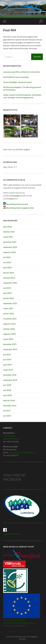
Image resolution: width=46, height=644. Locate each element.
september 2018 (10, 380)
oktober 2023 (9, 278)
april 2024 (7, 267)
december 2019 (10, 344)
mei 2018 (7, 390)
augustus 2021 (9, 324)
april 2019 (7, 365)
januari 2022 (9, 313)
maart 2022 (8, 308)
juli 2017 (7, 411)
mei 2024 (7, 262)
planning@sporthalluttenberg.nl (22, 452)
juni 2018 (7, 385)
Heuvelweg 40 (9, 436)
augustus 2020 (9, 334)
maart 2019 (8, 370)
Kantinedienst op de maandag (16, 77)
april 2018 (7, 395)
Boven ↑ (23, 639)
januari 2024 (9, 273)
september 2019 (10, 349)
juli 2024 (7, 257)
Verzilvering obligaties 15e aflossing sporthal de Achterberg (22, 88)
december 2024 (10, 242)
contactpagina (15, 196)
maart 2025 (8, 237)
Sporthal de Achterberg (25, 637)
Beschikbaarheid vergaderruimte (20, 208)
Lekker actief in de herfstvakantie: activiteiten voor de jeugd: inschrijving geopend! (22, 96)
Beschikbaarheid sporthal (17, 204)
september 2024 (10, 247)
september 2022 (10, 303)
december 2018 (10, 375)
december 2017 (10, 406)
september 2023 (10, 283)
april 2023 (7, 293)
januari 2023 (9, 298)
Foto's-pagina (24, 149)
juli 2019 (7, 354)
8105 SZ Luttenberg (12, 439)
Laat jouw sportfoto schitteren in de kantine (22, 72)
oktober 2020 (9, 329)
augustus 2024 (9, 252)
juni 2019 (7, 359)
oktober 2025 (9, 232)
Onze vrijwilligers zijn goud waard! (18, 82)
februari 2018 (9, 400)
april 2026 (7, 227)
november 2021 (10, 319)
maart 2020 (8, 339)
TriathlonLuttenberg (12, 534)
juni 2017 (7, 416)
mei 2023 (7, 288)
